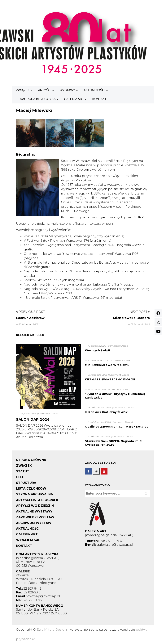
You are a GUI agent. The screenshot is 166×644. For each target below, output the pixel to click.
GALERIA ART (74, 99)
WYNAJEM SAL (28, 540)
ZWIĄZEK (23, 90)
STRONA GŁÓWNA (31, 460)
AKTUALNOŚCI (94, 90)
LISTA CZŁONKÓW (31, 489)
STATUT (23, 471)
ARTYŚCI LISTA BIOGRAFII (37, 500)
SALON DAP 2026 (33, 420)
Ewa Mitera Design (52, 630)
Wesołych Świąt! (98, 350)
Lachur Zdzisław (30, 318)
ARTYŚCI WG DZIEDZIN (35, 506)
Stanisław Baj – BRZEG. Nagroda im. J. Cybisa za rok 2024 (114, 443)
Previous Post (30, 312)
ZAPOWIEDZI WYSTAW (35, 517)
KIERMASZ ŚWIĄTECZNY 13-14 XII (110, 379)
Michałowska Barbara (132, 318)
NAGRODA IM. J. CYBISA (38, 99)
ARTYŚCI (45, 90)
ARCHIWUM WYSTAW (34, 523)
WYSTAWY (67, 90)
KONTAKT (99, 99)
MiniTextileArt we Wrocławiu (107, 365)
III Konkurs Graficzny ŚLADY (106, 412)
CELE (20, 477)
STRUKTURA (26, 483)
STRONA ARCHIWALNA (35, 494)
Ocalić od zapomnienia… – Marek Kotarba (117, 427)
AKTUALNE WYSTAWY (34, 511)
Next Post (140, 312)
